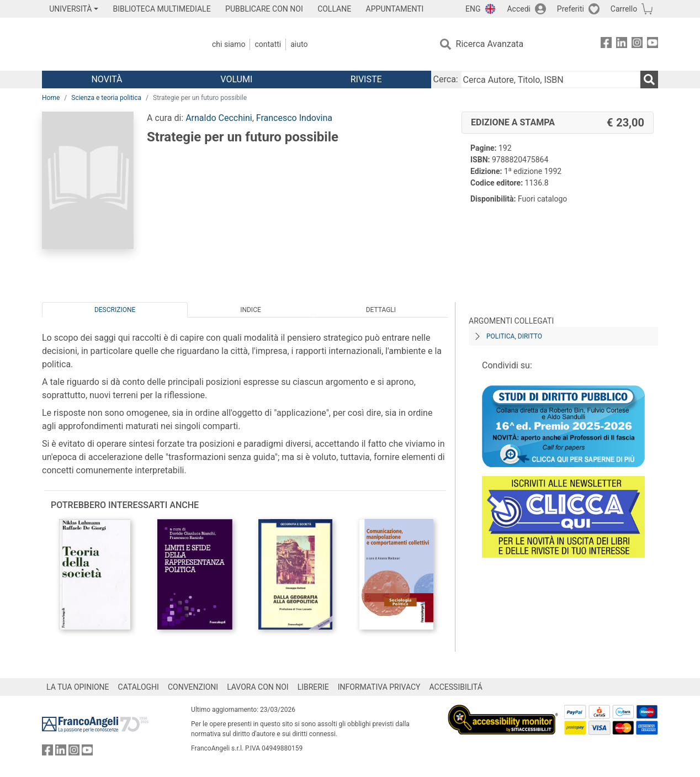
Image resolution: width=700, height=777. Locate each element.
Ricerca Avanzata (490, 44)
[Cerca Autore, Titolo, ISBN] (550, 80)
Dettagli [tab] (381, 310)
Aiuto (299, 44)
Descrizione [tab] (115, 310)
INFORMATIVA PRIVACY (379, 687)
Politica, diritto (514, 336)
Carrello (624, 9)
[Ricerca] (649, 80)
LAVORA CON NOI (258, 687)
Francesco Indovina (294, 118)
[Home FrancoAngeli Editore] (115, 44)
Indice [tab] (251, 310)
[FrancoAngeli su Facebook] (606, 44)
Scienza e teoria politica (106, 98)
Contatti (268, 44)
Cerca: (446, 79)
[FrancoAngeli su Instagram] (637, 44)
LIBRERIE (313, 687)
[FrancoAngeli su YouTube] (653, 44)
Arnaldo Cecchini (219, 118)
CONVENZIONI (193, 687)
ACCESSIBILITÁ (456, 687)
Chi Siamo (229, 44)
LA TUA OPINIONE (78, 687)
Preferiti (571, 9)
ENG (473, 9)
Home (51, 98)
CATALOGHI (139, 687)
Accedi (519, 9)
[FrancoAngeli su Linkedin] (622, 44)
